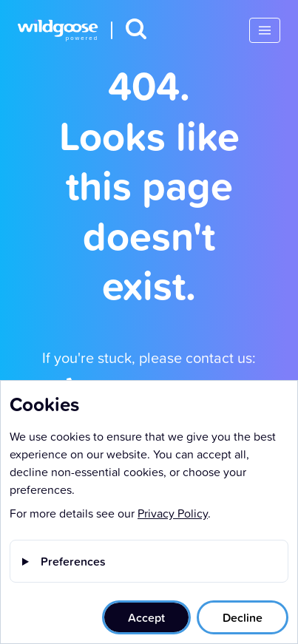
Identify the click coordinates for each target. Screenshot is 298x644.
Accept (146, 617)
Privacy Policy (173, 513)
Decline (243, 617)
